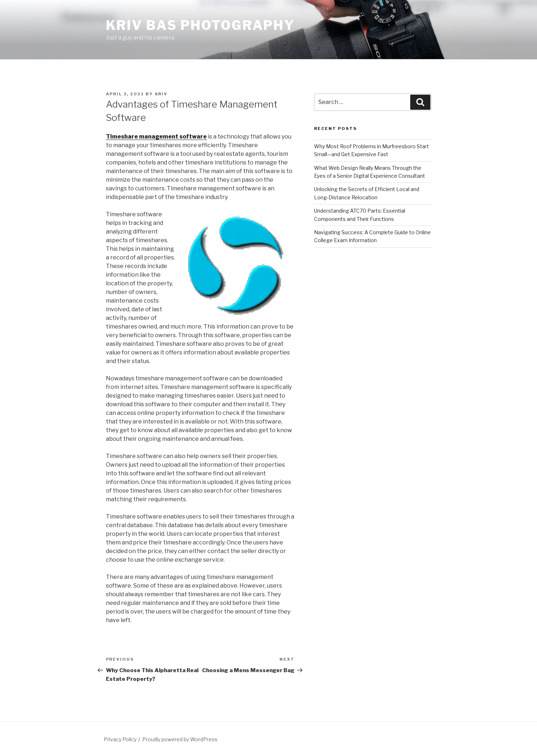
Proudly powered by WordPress (180, 739)
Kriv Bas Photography (201, 25)
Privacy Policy (120, 739)
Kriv (161, 94)
